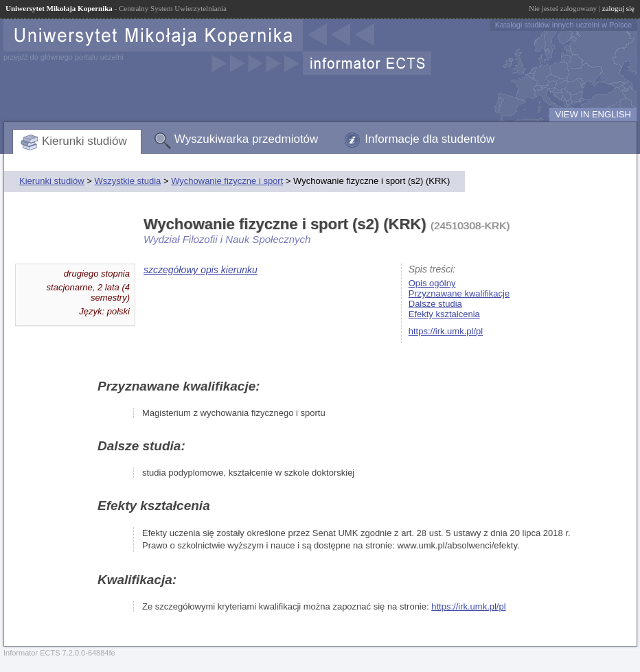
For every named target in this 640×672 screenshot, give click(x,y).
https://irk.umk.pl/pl (446, 331)
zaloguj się (618, 8)
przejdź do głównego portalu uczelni (64, 57)
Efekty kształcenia (444, 314)
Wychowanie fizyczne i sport (227, 181)
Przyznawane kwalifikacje (459, 293)
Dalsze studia (435, 304)
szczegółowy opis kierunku (201, 270)
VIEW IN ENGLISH (593, 114)
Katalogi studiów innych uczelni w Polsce (563, 25)
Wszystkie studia (127, 181)
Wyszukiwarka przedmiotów (247, 139)
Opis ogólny (432, 283)
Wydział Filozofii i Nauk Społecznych (227, 239)
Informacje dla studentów (430, 139)
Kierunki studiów (84, 141)
